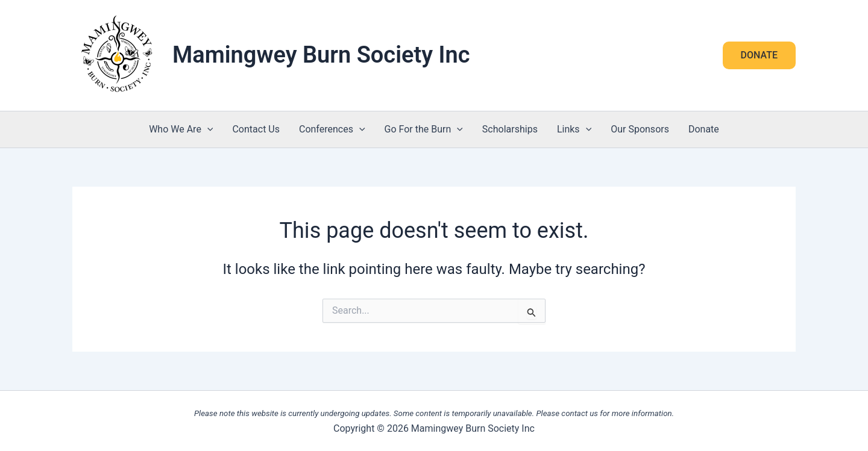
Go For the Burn (424, 129)
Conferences (332, 129)
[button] (759, 55)
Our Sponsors (640, 129)
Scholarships (510, 129)
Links (574, 129)
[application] (207, 129)
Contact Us (256, 129)
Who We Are (181, 129)
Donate (704, 129)
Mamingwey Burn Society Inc (321, 55)
